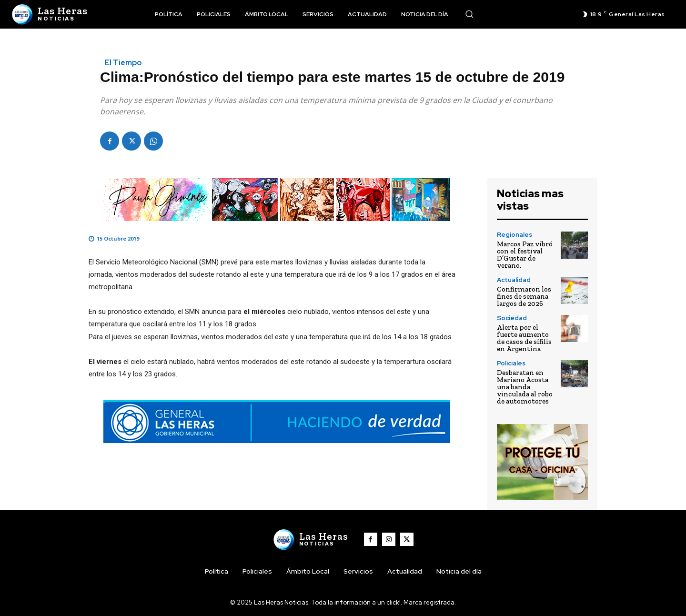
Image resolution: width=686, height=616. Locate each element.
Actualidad (514, 280)
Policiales (511, 363)
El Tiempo (123, 63)
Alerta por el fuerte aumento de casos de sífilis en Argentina (524, 338)
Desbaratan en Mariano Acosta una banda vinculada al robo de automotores (525, 387)
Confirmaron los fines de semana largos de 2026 (524, 296)
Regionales (514, 235)
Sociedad (512, 318)
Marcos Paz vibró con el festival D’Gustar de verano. (525, 255)
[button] (469, 14)
